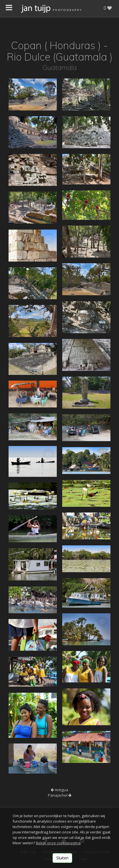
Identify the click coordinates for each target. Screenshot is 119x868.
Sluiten (62, 858)
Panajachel (60, 795)
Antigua (59, 790)
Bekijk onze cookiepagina (58, 843)
